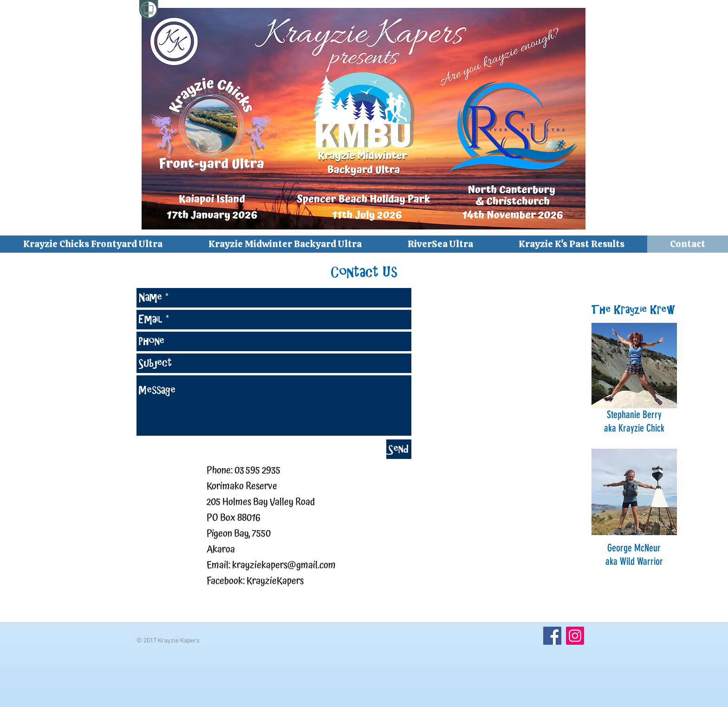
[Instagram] (575, 636)
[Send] (399, 449)
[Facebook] (552, 636)
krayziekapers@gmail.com (284, 565)
